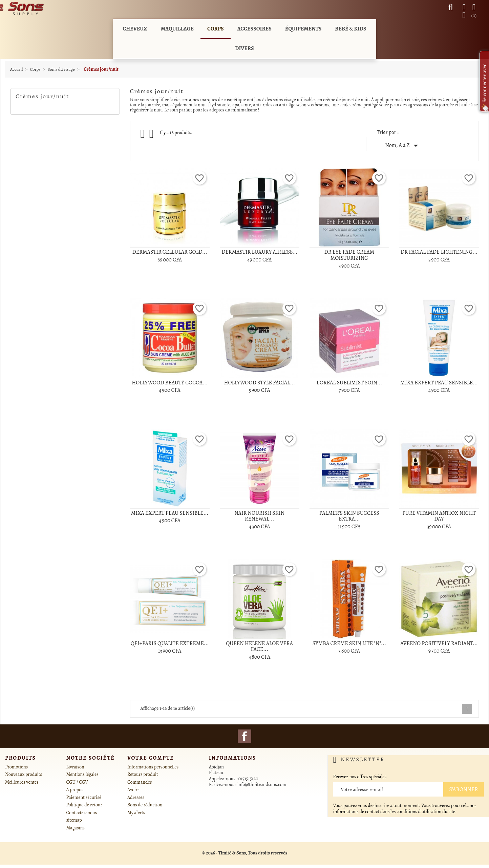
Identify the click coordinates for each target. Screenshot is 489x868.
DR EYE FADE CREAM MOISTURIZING (349, 255)
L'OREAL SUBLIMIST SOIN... (349, 383)
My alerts (136, 813)
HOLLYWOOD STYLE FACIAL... (259, 383)
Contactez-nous (82, 813)
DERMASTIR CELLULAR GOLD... (170, 252)
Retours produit (143, 774)
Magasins (76, 828)
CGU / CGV (77, 782)
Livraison (75, 767)
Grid (143, 134)
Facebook (244, 736)
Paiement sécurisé (84, 797)
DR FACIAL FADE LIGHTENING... (439, 252)
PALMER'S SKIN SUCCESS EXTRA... (349, 516)
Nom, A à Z (403, 146)
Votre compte (151, 758)
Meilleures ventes (22, 782)
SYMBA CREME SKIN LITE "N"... (349, 643)
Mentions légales (82, 774)
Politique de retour (84, 805)
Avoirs (133, 790)
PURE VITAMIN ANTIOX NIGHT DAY (439, 516)
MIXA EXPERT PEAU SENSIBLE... (439, 383)
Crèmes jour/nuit (42, 96)
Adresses (136, 797)
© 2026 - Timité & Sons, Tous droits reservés (244, 853)
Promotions (16, 767)
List (152, 136)
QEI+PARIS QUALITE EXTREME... (170, 643)
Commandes (140, 782)
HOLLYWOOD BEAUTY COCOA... (170, 383)
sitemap (74, 820)
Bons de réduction (145, 805)
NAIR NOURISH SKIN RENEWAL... (259, 516)
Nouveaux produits (24, 774)
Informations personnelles (153, 767)
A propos (75, 790)
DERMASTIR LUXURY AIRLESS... (259, 252)
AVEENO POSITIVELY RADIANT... (439, 643)
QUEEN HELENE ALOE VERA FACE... (259, 647)
